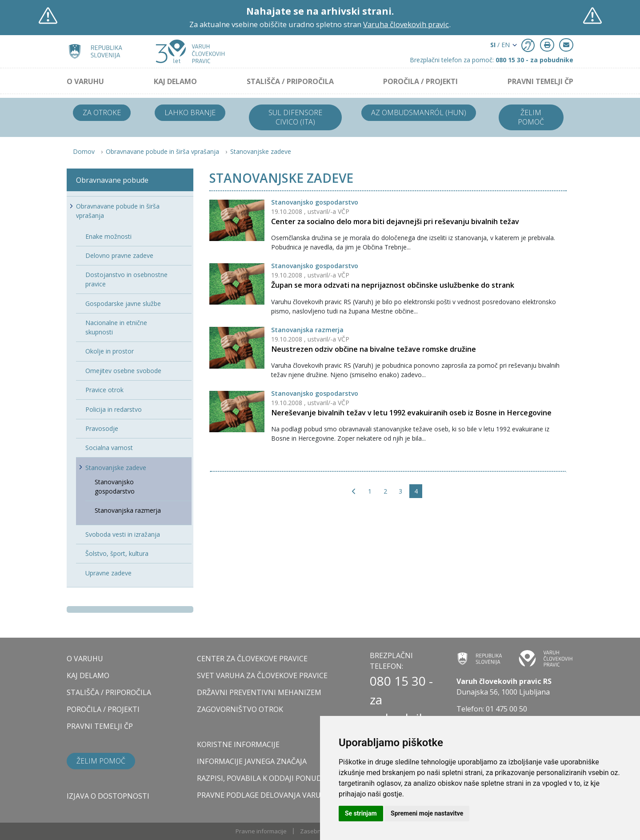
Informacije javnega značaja (252, 761)
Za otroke (102, 113)
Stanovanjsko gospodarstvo (315, 202)
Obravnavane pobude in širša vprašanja (162, 151)
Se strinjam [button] (361, 813)
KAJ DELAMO (175, 81)
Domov (84, 151)
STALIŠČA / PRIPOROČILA (290, 81)
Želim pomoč (531, 117)
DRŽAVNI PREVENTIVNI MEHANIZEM (259, 692)
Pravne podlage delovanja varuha (264, 795)
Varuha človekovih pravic (406, 24)
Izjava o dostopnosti (108, 796)
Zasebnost (315, 831)
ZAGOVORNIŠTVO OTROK (240, 709)
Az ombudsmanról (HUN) (419, 113)
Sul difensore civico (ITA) (295, 117)
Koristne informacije (238, 744)
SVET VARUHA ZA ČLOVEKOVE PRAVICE (262, 675)
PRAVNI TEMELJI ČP (540, 81)
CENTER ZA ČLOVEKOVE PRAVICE (252, 659)
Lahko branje (190, 113)
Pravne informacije (261, 831)
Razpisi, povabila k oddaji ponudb (262, 778)
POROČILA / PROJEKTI (420, 81)
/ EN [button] (500, 45)
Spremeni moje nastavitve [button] (427, 813)
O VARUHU (85, 81)
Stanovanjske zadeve (261, 151)
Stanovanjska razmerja (307, 330)
